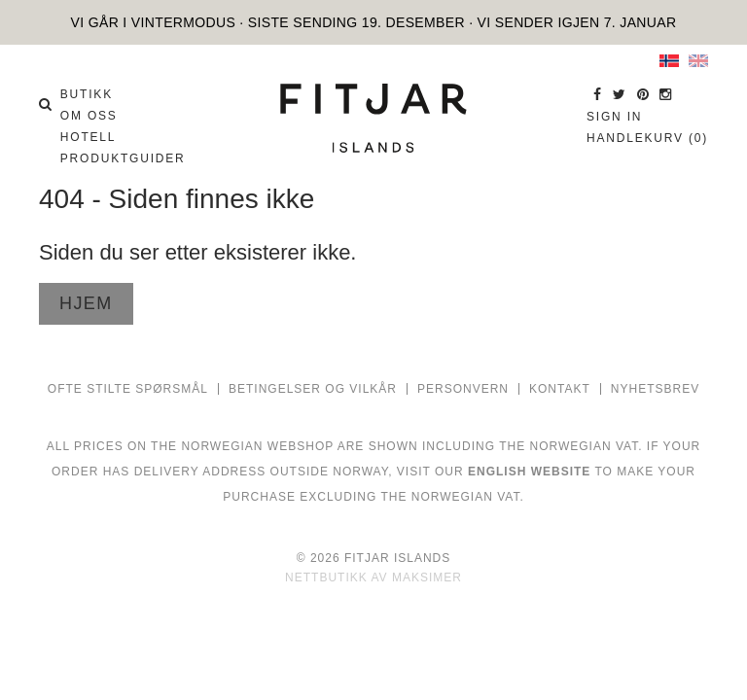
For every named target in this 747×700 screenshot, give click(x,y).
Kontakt (560, 389)
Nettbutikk (326, 577)
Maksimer (427, 577)
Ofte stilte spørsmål (128, 389)
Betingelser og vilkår (313, 389)
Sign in (614, 117)
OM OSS (89, 116)
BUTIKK (87, 94)
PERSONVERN (463, 389)
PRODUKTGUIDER (123, 158)
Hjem (86, 303)
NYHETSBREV (655, 389)
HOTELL (88, 137)
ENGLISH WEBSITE (529, 472)
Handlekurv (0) (647, 138)
